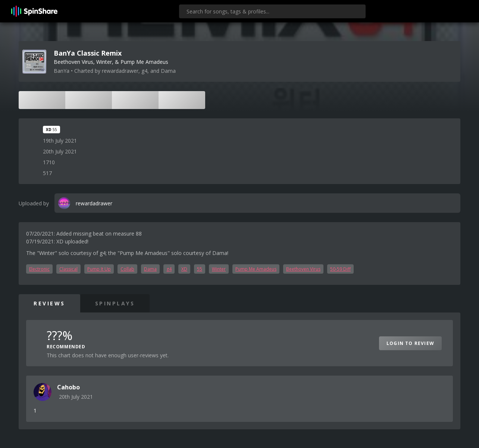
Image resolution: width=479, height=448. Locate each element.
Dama (150, 269)
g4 (169, 269)
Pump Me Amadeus (256, 269)
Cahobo (68, 387)
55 (200, 269)
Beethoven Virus (303, 269)
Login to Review (410, 343)
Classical (68, 269)
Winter (219, 269)
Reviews (49, 303)
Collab (127, 269)
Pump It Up (99, 269)
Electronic (39, 269)
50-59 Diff (340, 269)
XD (184, 269)
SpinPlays (115, 303)
